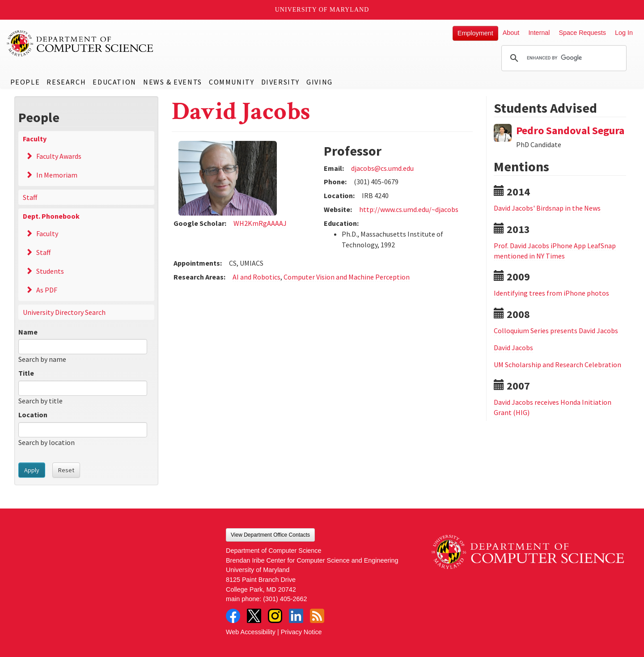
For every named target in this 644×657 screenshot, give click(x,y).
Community (231, 82)
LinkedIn (296, 616)
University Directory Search (64, 312)
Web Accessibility (251, 632)
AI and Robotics (256, 277)
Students (50, 271)
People (25, 82)
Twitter (254, 616)
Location (33, 415)
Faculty (35, 139)
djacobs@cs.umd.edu (382, 168)
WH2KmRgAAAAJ (260, 223)
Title (26, 373)
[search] (563, 58)
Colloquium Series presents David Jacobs (556, 331)
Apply (32, 470)
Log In (624, 33)
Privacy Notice (301, 632)
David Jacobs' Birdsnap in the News (547, 208)
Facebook (233, 616)
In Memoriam (57, 175)
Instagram (275, 616)
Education (114, 82)
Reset (66, 470)
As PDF (47, 290)
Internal (539, 33)
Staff (30, 197)
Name (28, 332)
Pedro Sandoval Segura (570, 130)
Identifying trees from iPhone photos (551, 293)
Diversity (280, 82)
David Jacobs (513, 348)
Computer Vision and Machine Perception (347, 277)
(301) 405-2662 (285, 599)
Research (66, 82)
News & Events (173, 82)
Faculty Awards (59, 156)
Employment (475, 33)
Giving (320, 82)
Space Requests (582, 33)
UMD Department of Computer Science (80, 43)
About (511, 33)
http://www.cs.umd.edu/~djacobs (409, 209)
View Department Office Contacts (270, 535)
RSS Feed (317, 616)
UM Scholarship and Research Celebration (557, 365)
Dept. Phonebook (51, 216)
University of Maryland (322, 10)
